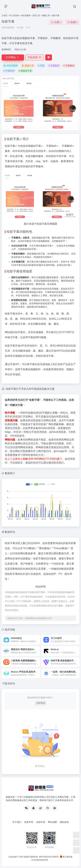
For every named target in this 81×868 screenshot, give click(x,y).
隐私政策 (64, 822)
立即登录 (41, 703)
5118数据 (29, 548)
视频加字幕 (34, 146)
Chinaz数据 (60, 548)
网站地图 (52, 822)
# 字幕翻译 (69, 66)
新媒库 (27, 857)
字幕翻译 (67, 146)
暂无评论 (10, 684)
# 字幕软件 (9, 71)
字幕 (16, 139)
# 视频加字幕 (25, 71)
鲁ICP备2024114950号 (49, 857)
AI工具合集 (14, 16)
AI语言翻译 (26, 16)
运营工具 (36, 16)
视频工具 (46, 16)
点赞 (56, 22)
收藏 (72, 22)
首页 (5, 16)
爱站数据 (44, 548)
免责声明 (29, 822)
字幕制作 (51, 146)
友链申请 (41, 822)
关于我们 (17, 822)
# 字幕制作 (54, 66)
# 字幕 (41, 66)
